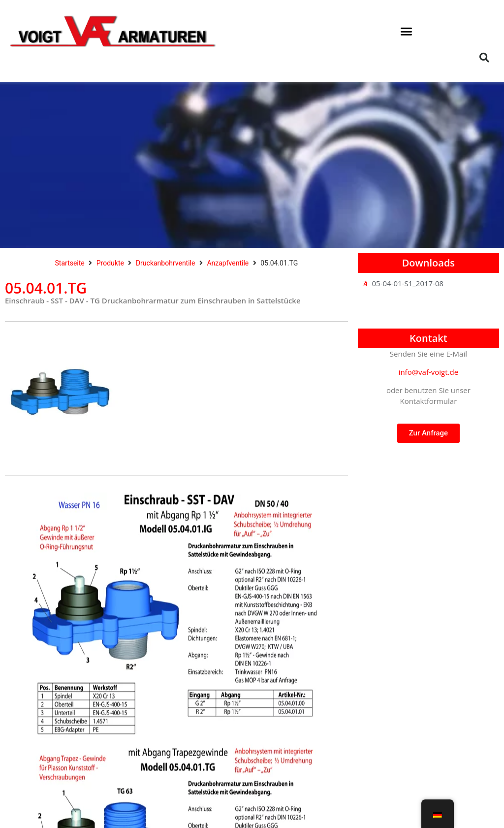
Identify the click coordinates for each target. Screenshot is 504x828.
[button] (407, 32)
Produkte (110, 263)
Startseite (70, 263)
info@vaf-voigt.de (429, 372)
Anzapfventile (228, 263)
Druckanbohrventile (166, 263)
